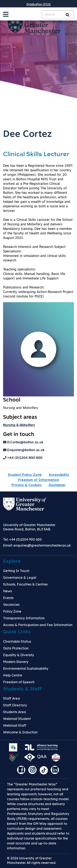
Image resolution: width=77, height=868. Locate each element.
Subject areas (20, 417)
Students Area (14, 712)
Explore (12, 561)
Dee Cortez (27, 134)
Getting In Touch (16, 571)
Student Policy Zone (25, 475)
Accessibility (59, 475)
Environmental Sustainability (26, 668)
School (12, 400)
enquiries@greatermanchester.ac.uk (42, 545)
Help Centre (13, 675)
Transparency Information (24, 618)
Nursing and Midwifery (21, 408)
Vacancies (11, 605)
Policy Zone (12, 611)
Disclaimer (57, 485)
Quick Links (17, 632)
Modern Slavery (16, 662)
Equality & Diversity (19, 655)
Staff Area (11, 698)
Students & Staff (22, 689)
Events (8, 598)
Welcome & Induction (20, 732)
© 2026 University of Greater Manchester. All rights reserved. (32, 860)
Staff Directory (15, 705)
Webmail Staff (15, 725)
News (7, 591)
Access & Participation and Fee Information (38, 625)
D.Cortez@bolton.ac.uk (23, 443)
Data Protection (16, 648)
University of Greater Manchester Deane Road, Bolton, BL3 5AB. (29, 527)
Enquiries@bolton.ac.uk (24, 450)
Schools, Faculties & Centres (25, 584)
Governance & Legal (20, 578)
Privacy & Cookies (26, 485)
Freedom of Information (39, 480)
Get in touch (19, 435)
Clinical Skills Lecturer (36, 155)
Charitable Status (17, 641)
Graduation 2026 (38, 4)
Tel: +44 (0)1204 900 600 (22, 539)
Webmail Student (17, 719)
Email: (37, 545)
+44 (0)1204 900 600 (23, 458)
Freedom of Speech (19, 682)
